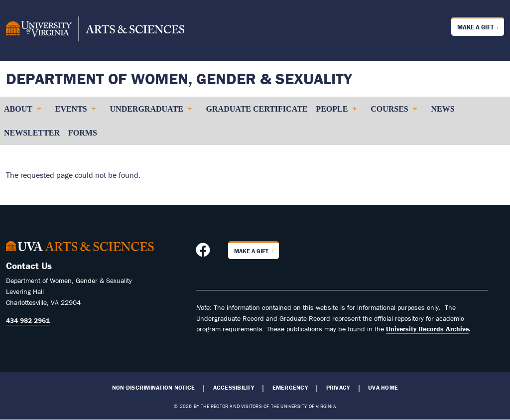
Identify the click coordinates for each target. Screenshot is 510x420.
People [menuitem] (336, 113)
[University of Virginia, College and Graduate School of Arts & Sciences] (95, 30)
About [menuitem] (22, 113)
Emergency (290, 388)
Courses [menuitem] (393, 113)
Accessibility (234, 388)
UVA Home (383, 388)
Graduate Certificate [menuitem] (257, 109)
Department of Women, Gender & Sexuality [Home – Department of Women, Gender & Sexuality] (179, 78)
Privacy (338, 388)
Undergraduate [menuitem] (151, 113)
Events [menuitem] (75, 113)
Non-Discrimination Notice (153, 388)
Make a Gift (475, 27)
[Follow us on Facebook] (204, 253)
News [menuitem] (443, 109)
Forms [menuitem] (83, 133)
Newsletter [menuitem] (32, 133)
